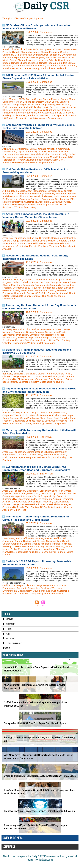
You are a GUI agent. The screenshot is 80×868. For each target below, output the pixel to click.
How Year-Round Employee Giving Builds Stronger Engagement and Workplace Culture (39, 800)
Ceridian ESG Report (14, 593)
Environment (9, 632)
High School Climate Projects (46, 57)
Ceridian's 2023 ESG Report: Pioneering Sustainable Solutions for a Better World (38, 571)
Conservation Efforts (57, 337)
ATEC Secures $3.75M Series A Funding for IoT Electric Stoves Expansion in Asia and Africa (40, 79)
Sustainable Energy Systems (48, 301)
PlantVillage (9, 560)
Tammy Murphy (64, 68)
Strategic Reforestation (55, 343)
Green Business (20, 423)
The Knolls (70, 301)
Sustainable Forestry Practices (57, 252)
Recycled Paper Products (16, 426)
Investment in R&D (25, 113)
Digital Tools (41, 157)
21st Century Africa (13, 546)
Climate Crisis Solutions (54, 246)
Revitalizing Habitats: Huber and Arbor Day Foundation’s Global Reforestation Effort (32, 312)
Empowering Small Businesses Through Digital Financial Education (38, 819)
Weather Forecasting (57, 213)
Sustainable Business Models (47, 426)
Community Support (56, 199)
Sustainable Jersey (45, 68)
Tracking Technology (52, 429)
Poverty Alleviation (33, 165)
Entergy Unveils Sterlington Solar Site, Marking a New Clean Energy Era (38, 747)
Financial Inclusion (41, 160)
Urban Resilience (36, 213)
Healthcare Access (36, 162)
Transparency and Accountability (48, 602)
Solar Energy (66, 299)
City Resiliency (57, 196)
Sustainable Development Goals (54, 210)
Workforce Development (15, 304)
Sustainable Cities (25, 210)
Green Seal (63, 423)
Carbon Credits (35, 102)
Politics (7, 642)
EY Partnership (35, 204)
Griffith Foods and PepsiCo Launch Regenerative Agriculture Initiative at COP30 (39, 712)
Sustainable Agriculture (53, 387)
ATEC (22, 102)
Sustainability (61, 465)
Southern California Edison (17, 301)
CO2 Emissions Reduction (46, 382)
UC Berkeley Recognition (44, 121)
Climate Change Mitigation (34, 52)
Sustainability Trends (14, 515)
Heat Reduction (46, 510)
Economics (8, 637)
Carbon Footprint (48, 379)
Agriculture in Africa (53, 546)
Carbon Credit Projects (39, 243)
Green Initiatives (31, 296)
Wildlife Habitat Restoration (43, 348)
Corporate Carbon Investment (18, 249)
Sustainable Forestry (13, 346)
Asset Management (38, 196)
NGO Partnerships (12, 165)
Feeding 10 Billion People (16, 555)
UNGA (45, 515)
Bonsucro (8, 379)
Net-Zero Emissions (20, 299)
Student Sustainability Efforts (18, 68)
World (6, 657)
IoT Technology (66, 113)
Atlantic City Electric (13, 49)
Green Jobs (37, 557)
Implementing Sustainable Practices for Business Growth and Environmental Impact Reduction (36, 396)
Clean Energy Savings (57, 288)
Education (8, 160)
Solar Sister (66, 165)
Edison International (60, 293)
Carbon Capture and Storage (31, 549)
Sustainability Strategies (61, 513)
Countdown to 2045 (37, 293)
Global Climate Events (24, 510)
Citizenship (8, 647)
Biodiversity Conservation (40, 335)
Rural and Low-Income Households (21, 115)
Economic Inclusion (60, 157)
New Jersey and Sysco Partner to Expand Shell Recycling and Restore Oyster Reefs (39, 835)
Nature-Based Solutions (34, 513)
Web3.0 (63, 121)
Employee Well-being (53, 596)
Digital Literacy (26, 157)
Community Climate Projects (18, 55)
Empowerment (22, 160)
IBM (34, 207)
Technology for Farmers (55, 560)
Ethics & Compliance (12, 652)
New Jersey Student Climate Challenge (33, 63)
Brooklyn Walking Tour (53, 499)
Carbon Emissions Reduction (28, 288)
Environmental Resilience (44, 340)
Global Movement (20, 557)
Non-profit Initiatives (48, 207)
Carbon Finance (53, 102)
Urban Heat (20, 518)
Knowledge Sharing (56, 557)
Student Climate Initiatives (28, 66)
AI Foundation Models (14, 196)
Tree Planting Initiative (38, 346)
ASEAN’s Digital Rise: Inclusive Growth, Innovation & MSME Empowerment (34, 695)
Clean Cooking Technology (40, 104)
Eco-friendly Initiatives (57, 463)
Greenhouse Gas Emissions (51, 385)
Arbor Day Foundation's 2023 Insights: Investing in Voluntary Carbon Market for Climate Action (37, 221)
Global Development (13, 162)
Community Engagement (45, 290)
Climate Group (50, 502)
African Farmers (33, 546)
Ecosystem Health (27, 507)
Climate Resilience (64, 552)
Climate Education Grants (63, 52)
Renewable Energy (42, 299)
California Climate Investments (41, 285)
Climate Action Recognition (39, 49)
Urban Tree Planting (61, 346)
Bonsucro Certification (26, 379)
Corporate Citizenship (29, 596)
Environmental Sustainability (17, 599)
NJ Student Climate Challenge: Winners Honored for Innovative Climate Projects (38, 27)
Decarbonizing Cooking (55, 107)
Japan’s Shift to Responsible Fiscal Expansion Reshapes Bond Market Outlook (39, 677)
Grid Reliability (50, 110)
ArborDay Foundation (14, 335)
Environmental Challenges (51, 202)
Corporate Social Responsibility (19, 202)
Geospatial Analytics (55, 204)
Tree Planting (33, 515)
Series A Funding (27, 118)
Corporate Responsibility (31, 463)
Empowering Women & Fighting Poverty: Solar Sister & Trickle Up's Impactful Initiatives (40, 132)
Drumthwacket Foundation (48, 55)
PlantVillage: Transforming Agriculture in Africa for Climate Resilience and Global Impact (37, 526)
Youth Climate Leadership (16, 71)
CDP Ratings (32, 418)
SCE (56, 299)
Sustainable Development (16, 168)
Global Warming (26, 385)
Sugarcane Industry (30, 387)
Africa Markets (10, 102)
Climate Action (66, 379)
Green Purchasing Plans (43, 423)
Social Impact (45, 118)
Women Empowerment (43, 168)
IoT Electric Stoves (46, 113)
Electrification (10, 110)
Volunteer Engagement (15, 348)
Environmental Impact (30, 110)
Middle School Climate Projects (39, 60)
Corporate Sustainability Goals (52, 249)
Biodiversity (33, 499)
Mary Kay (32, 465)
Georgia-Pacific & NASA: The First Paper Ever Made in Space (34, 731)
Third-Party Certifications (27, 429)
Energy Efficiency (12, 296)
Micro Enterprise (68, 162)
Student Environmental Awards (60, 66)
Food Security (38, 555)
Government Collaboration (16, 207)
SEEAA (12, 118)
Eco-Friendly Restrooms (40, 421)
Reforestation (46, 465)
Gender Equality (61, 160)
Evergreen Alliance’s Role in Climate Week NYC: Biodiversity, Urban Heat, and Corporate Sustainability (37, 477)
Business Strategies (13, 418)
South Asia (59, 118)
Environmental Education (16, 57)
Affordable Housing (13, 285)
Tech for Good (21, 602)
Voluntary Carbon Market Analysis (20, 254)
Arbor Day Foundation (14, 243)
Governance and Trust (46, 599)
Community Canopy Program (30, 337)
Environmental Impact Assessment (21, 252)
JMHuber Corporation (30, 343)
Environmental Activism (51, 507)
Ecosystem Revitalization (16, 340)
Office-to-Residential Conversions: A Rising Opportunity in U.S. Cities (39, 784)
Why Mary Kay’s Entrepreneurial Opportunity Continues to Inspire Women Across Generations (37, 765)
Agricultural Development (16, 154)
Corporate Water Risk (14, 421)
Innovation (52, 162)
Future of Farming (57, 555)
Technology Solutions (14, 213)
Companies (8, 628)
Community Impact (19, 504)
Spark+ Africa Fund (19, 121)
